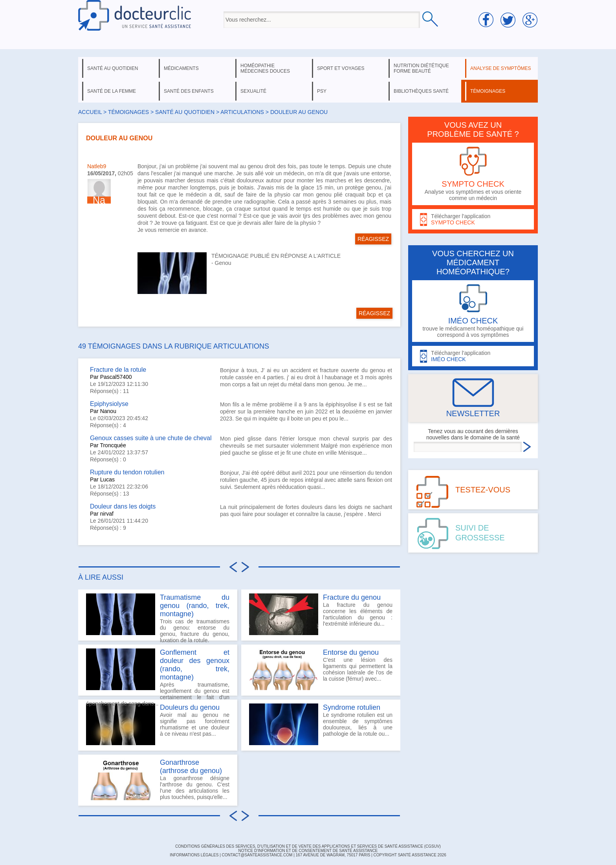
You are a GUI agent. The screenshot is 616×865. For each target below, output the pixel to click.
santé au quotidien (113, 68)
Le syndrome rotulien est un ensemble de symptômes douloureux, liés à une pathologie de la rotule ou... (321, 724)
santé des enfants (189, 91)
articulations (242, 112)
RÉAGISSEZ (373, 239)
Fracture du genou (352, 597)
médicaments (181, 68)
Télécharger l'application (473, 219)
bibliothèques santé (421, 91)
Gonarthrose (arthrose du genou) (191, 767)
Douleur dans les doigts (123, 506)
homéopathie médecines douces (265, 68)
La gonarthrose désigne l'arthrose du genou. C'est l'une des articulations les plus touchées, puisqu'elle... (158, 779)
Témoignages (128, 112)
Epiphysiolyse (109, 404)
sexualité (253, 91)
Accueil (90, 112)
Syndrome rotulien (352, 707)
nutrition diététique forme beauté (421, 68)
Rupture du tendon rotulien (127, 472)
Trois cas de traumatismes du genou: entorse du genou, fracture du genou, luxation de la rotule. (158, 617)
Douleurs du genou (190, 707)
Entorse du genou (351, 652)
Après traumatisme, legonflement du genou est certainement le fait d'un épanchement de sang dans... (158, 672)
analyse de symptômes (500, 68)
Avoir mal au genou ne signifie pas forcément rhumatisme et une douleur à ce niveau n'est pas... (158, 724)
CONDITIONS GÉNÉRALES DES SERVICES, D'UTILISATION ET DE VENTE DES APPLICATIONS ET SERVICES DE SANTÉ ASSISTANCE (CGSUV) (308, 846)
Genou (223, 263)
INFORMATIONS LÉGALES (194, 855)
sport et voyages (341, 68)
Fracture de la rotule (118, 370)
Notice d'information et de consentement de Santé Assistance (308, 851)
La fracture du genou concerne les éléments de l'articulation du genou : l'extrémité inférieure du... (321, 614)
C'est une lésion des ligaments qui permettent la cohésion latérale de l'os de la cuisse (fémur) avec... (321, 669)
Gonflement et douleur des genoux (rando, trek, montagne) (195, 665)
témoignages (488, 91)
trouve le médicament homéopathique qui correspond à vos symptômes (473, 311)
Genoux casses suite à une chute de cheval (151, 438)
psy (322, 91)
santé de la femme (112, 91)
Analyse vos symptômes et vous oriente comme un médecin (473, 174)
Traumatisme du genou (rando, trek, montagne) (195, 606)
